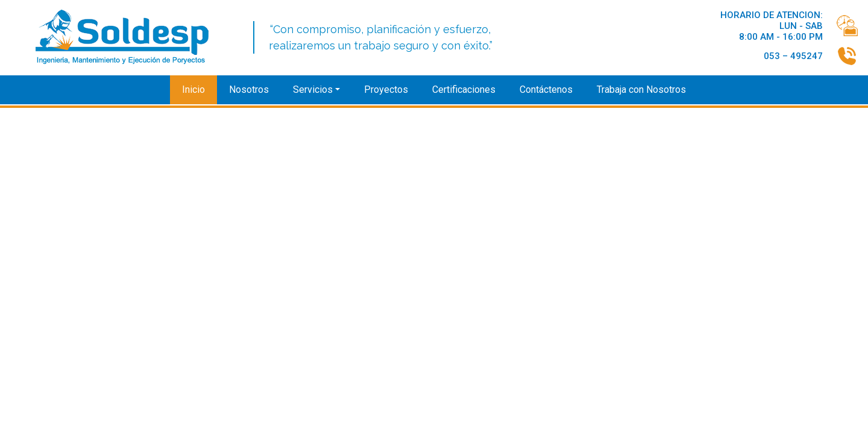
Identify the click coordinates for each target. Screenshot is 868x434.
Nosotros (249, 90)
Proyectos (386, 90)
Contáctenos (546, 90)
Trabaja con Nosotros (641, 90)
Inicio (193, 90)
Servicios (313, 90)
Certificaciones (464, 90)
